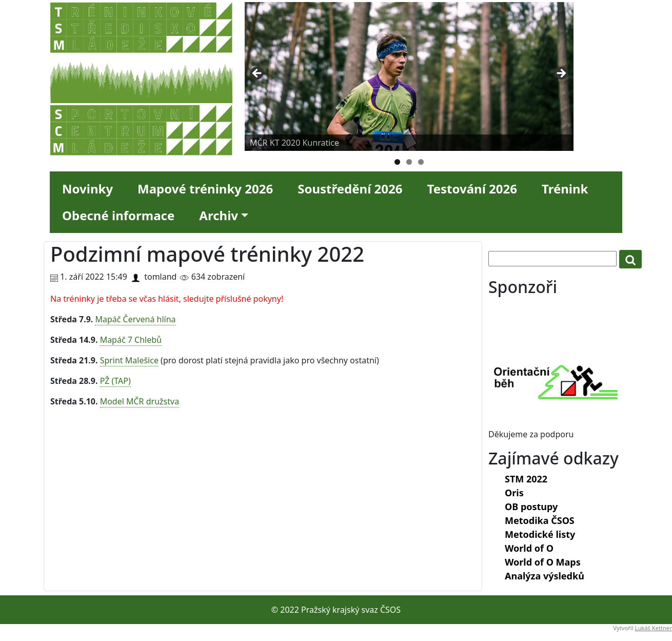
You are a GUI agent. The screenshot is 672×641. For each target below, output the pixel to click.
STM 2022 (526, 479)
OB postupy (531, 507)
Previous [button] (258, 74)
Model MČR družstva (140, 401)
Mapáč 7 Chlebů (131, 340)
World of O (529, 548)
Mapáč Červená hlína (135, 319)
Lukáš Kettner (654, 628)
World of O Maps (543, 562)
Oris (514, 493)
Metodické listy (540, 534)
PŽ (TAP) (115, 381)
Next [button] (561, 74)
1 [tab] (397, 162)
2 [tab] (409, 162)
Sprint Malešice (129, 360)
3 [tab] (421, 162)
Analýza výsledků (545, 576)
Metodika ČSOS (540, 520)
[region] (409, 76)
